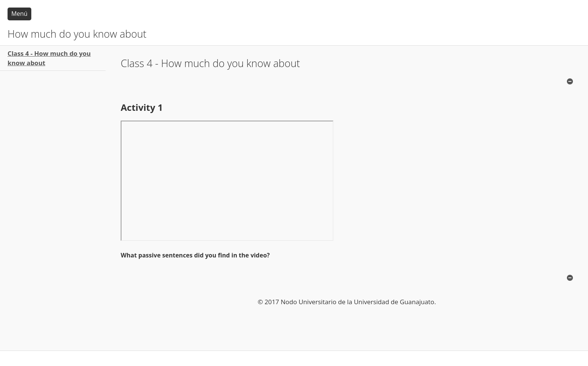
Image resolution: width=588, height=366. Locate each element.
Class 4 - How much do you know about (49, 58)
